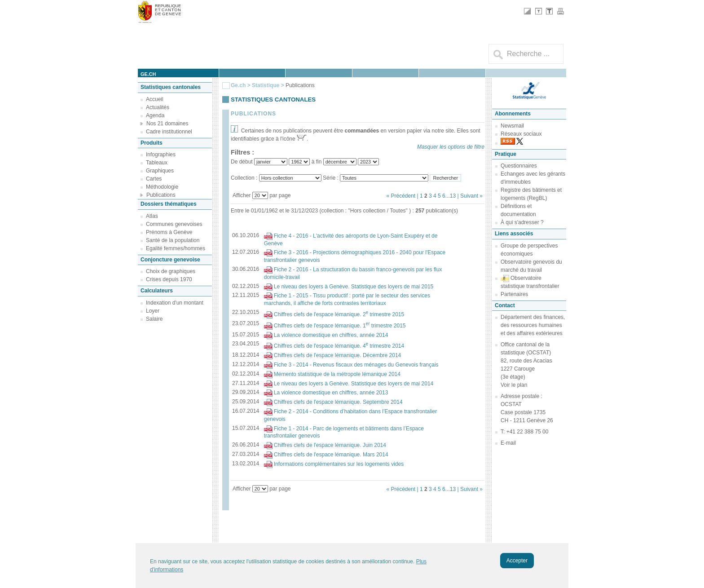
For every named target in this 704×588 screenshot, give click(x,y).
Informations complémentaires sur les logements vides (339, 464)
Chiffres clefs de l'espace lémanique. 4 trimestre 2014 (339, 346)
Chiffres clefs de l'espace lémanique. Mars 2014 (331, 455)
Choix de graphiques (171, 271)
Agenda (155, 115)
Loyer (153, 311)
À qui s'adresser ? (522, 222)
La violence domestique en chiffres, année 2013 (331, 393)
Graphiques (160, 171)
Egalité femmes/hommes (176, 248)
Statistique (266, 85)
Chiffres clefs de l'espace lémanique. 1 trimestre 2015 (340, 326)
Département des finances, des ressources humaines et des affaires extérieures (533, 325)
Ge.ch (238, 85)
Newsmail (512, 126)
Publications (161, 195)
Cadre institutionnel (169, 132)
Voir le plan (514, 385)
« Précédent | (403, 196)
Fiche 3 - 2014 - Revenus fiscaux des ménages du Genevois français (356, 365)
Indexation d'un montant (175, 303)
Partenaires (514, 294)
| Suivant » (470, 196)
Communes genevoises (174, 224)
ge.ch (148, 74)
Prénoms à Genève (169, 232)
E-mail (508, 443)
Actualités (158, 107)
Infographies (161, 155)
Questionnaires (519, 166)
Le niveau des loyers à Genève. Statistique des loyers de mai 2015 (354, 287)
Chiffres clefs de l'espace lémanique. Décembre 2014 (338, 355)
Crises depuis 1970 (169, 279)
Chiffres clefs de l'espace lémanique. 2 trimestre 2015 (339, 314)
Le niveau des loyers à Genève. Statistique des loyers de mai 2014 (354, 384)
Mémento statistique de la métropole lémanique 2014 (337, 374)
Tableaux (157, 163)
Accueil (155, 99)
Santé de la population (173, 240)
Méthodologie (162, 187)
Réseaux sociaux (521, 134)
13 (453, 196)
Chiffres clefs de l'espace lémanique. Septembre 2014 (338, 402)
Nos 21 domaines (167, 124)
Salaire (154, 319)
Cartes (154, 179)
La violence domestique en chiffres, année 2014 (331, 335)
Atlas (152, 216)
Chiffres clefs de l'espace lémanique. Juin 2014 (330, 445)
